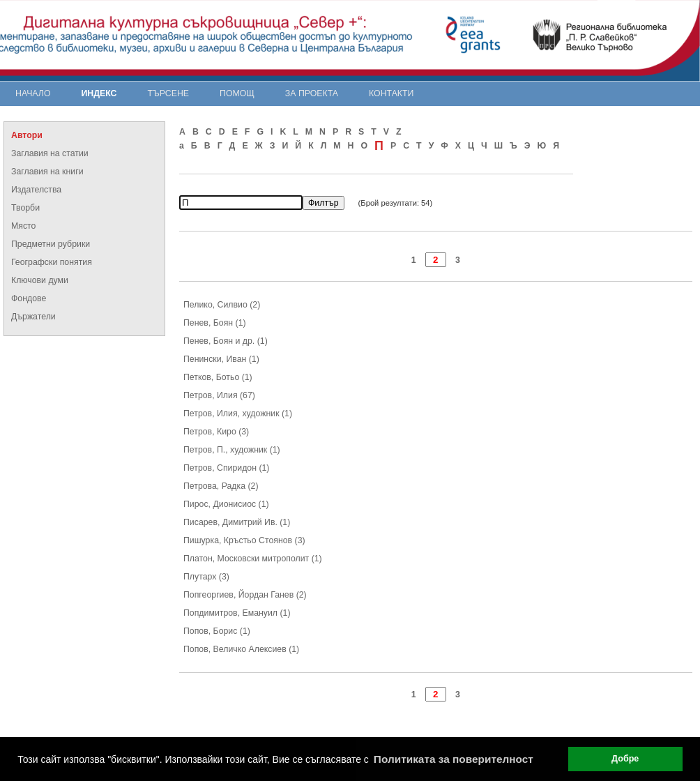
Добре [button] (625, 759)
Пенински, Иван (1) (221, 359)
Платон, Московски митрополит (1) (253, 559)
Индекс (99, 93)
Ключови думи (40, 280)
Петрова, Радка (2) (221, 486)
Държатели (33, 317)
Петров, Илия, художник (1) (238, 414)
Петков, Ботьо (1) (218, 377)
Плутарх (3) (206, 577)
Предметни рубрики (51, 244)
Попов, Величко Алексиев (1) (241, 649)
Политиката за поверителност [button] (454, 759)
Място (23, 226)
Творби (25, 208)
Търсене (168, 93)
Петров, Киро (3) (216, 432)
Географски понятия (52, 262)
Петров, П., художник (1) (232, 450)
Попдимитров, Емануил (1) (237, 613)
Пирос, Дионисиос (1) (226, 504)
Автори (27, 135)
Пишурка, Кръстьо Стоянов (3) (244, 540)
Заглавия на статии (50, 153)
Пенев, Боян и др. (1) (226, 341)
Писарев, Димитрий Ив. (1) (237, 522)
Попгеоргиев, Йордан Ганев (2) (245, 595)
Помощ (237, 93)
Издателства (36, 190)
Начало (33, 93)
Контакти (391, 93)
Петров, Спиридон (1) (226, 468)
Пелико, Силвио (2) (222, 305)
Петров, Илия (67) (219, 395)
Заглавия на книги (47, 172)
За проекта (312, 93)
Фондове (29, 298)
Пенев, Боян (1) (215, 323)
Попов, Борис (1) (217, 631)
